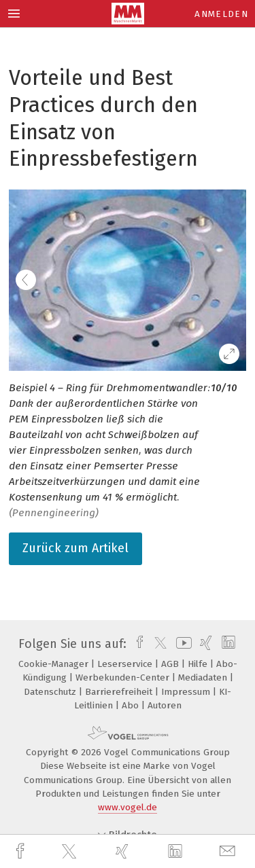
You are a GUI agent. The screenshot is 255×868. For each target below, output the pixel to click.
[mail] (229, 851)
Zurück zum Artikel (75, 548)
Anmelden (221, 14)
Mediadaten (204, 677)
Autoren (165, 705)
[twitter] (71, 852)
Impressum (187, 692)
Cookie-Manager (55, 664)
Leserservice (126, 664)
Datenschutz (51, 692)
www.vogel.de (128, 807)
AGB (171, 664)
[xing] (124, 851)
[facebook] (22, 851)
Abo (132, 705)
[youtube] (182, 644)
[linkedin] (177, 852)
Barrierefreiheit (120, 692)
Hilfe (199, 664)
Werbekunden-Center (124, 677)
